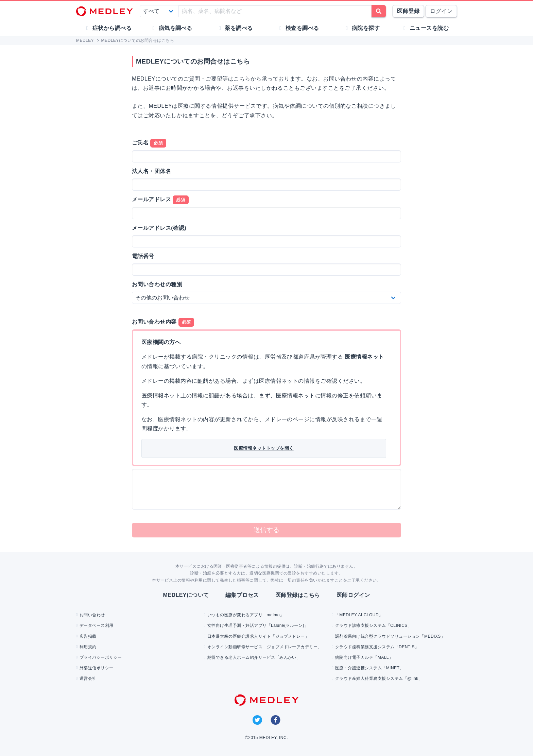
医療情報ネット (364, 357)
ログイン (441, 11)
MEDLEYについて (186, 595)
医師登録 (408, 11)
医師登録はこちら (298, 595)
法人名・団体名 (151, 171)
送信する (266, 530)
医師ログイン (353, 595)
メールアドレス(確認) (159, 228)
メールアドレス (160, 200)
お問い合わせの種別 (157, 284)
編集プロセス (242, 595)
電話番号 (143, 256)
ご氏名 (149, 143)
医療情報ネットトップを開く (264, 448)
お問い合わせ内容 (163, 322)
